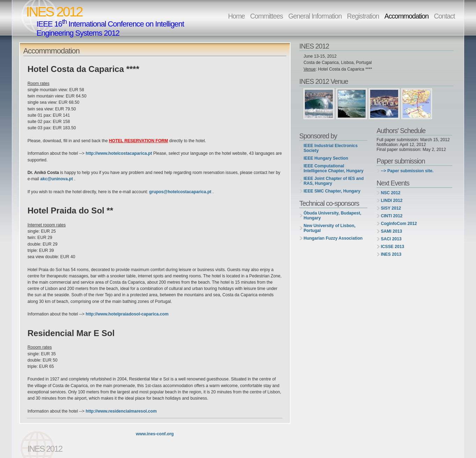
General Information (315, 16)
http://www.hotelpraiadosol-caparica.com (127, 314)
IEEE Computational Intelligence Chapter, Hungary (334, 168)
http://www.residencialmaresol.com (121, 411)
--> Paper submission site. (407, 171)
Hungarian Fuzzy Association (333, 238)
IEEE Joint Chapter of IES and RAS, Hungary (334, 181)
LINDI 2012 (391, 201)
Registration (363, 16)
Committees (266, 16)
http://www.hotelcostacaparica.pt (119, 153)
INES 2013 (391, 254)
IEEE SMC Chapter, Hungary (332, 191)
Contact (444, 16)
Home (236, 16)
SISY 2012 (391, 208)
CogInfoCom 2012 (399, 224)
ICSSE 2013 (392, 247)
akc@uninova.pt (57, 179)
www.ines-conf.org (155, 434)
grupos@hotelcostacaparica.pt (181, 192)
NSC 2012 (390, 193)
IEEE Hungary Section (326, 158)
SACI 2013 (391, 239)
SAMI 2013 (391, 231)
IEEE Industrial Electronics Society (331, 148)
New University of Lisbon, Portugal (329, 228)
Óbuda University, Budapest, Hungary (332, 216)
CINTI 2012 (391, 216)
